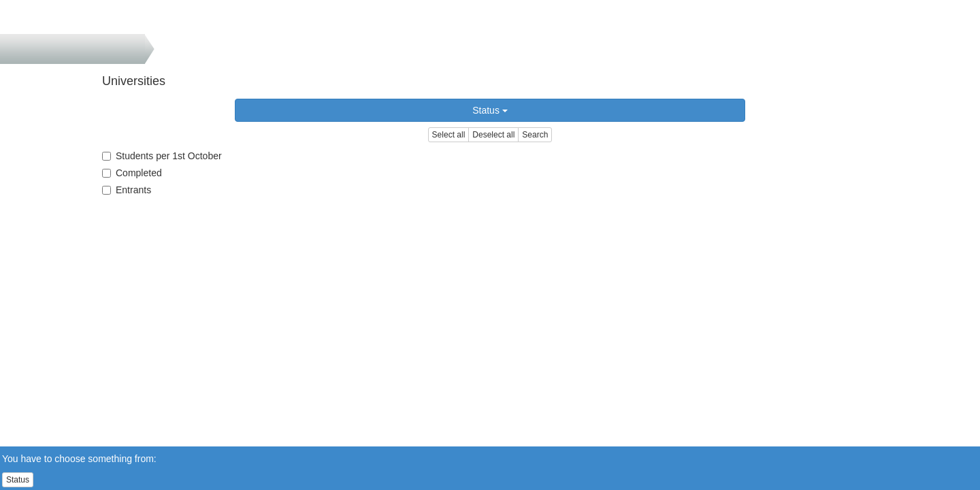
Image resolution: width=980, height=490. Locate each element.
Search (535, 135)
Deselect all (493, 135)
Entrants (127, 190)
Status (490, 110)
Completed (132, 173)
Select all (449, 135)
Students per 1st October (162, 156)
